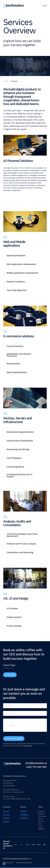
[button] (23, 256)
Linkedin (23, 811)
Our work (6, 815)
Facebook (24, 818)
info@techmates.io (36, 763)
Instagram (24, 815)
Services (6, 811)
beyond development (24, 862)
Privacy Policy (28, 746)
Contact (6, 821)
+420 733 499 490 (36, 767)
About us (6, 818)
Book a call (10, 675)
